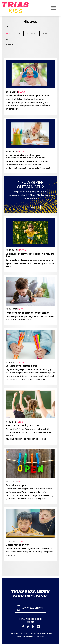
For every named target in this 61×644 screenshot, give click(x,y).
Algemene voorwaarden (41, 634)
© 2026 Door (30, 637)
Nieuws (18, 33)
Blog (8, 39)
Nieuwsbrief (32, 33)
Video (45, 33)
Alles (8, 33)
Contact (24, 634)
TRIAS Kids (13, 634)
